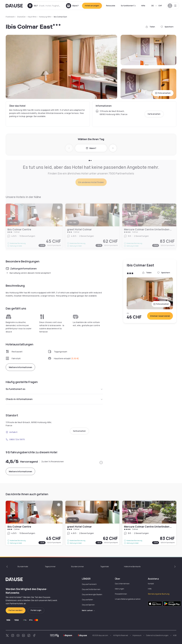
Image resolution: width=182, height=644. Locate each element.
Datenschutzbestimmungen (157, 635)
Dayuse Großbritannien (91, 589)
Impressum (137, 635)
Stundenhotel (23, 567)
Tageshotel (105, 567)
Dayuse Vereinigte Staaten (92, 594)
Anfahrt (12, 432)
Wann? (91, 148)
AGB (175, 635)
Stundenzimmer (77, 567)
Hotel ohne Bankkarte (132, 567)
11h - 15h (73, 520)
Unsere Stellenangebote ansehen (128, 599)
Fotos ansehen (163, 93)
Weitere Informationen (20, 367)
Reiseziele (111, 6)
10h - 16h (13, 520)
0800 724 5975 (15, 439)
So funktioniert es (54, 389)
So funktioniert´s (128, 6)
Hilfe (143, 6)
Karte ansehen (154, 114)
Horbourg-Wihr (45, 17)
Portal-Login (36, 610)
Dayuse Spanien (88, 605)
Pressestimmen (121, 594)
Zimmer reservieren (160, 316)
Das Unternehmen (122, 584)
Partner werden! (16, 610)
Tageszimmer (50, 567)
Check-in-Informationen (54, 399)
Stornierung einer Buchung (159, 594)
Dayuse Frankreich (89, 584)
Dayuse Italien (87, 600)
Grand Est (21, 17)
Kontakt (151, 584)
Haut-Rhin (32, 17)
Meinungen (120, 589)
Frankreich (10, 17)
